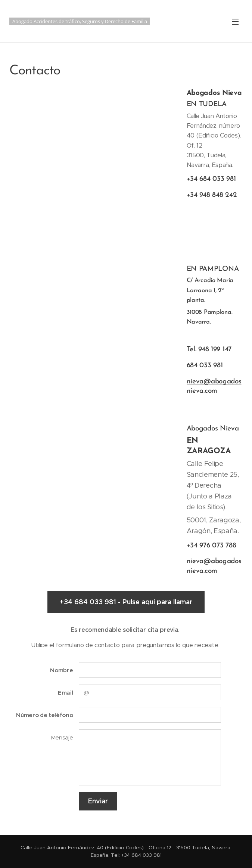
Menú (235, 22)
